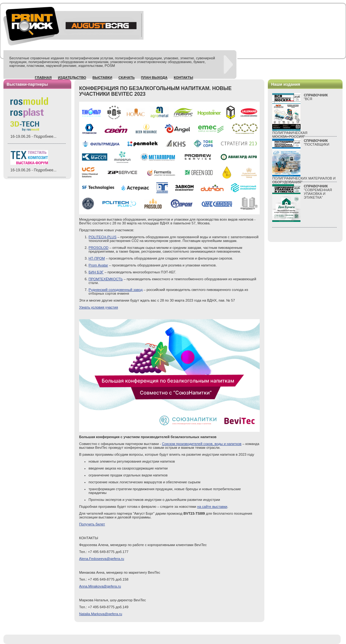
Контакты (183, 78)
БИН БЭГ (96, 272)
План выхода (154, 78)
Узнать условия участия (99, 307)
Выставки (102, 78)
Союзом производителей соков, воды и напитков (202, 444)
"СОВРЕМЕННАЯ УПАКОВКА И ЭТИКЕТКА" (318, 192)
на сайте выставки (212, 507)
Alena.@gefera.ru (102, 559)
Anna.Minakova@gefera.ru (100, 586)
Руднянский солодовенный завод (116, 290)
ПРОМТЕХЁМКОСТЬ (106, 279)
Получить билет (92, 524)
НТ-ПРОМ (97, 258)
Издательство (72, 78)
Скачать (127, 78)
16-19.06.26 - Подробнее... (33, 137)
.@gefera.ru (101, 614)
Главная (43, 78)
